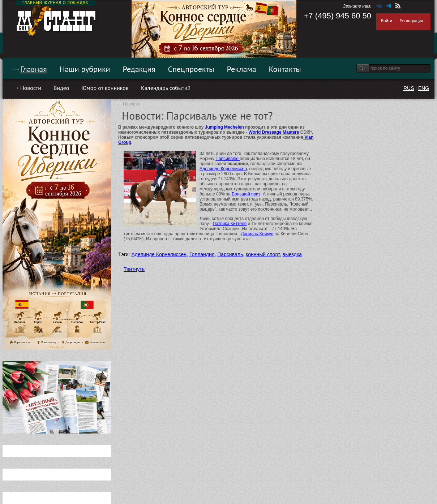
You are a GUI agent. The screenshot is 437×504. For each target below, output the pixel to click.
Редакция (139, 69)
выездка (292, 254)
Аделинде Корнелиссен (223, 169)
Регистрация (411, 21)
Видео (61, 88)
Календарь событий (166, 88)
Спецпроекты (191, 69)
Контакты (285, 69)
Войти (387, 21)
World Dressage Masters (274, 132)
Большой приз (246, 194)
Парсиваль (230, 254)
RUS (409, 88)
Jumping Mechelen (224, 127)
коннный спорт (263, 254)
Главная (34, 69)
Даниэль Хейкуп (257, 234)
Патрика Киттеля (230, 224)
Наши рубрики (85, 69)
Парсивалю (228, 159)
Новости (31, 88)
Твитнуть (134, 269)
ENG (424, 88)
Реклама (242, 69)
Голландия (202, 254)
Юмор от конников (105, 88)
